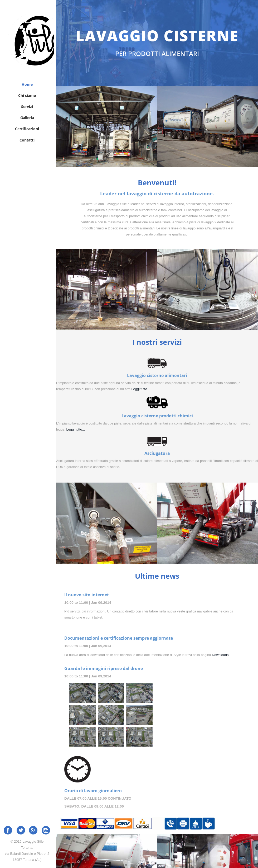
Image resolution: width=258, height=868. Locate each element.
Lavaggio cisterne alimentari (157, 376)
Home (27, 84)
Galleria (27, 118)
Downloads (220, 655)
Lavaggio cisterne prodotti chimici (157, 416)
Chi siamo (27, 95)
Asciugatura (157, 453)
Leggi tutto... (141, 389)
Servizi (27, 107)
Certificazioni (27, 129)
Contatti (27, 140)
